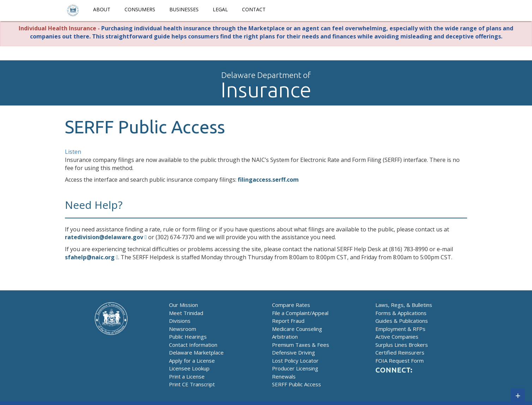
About (102, 9)
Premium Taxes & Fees (301, 345)
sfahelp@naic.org (90, 257)
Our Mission (183, 305)
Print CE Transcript (192, 384)
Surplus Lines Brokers (402, 345)
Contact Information (193, 345)
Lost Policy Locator (295, 361)
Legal (220, 9)
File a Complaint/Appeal (300, 313)
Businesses (184, 9)
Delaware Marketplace (196, 352)
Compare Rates (291, 305)
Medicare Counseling (297, 329)
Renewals (284, 376)
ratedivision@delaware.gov (104, 237)
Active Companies (397, 337)
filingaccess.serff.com (268, 180)
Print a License (187, 376)
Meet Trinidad (186, 313)
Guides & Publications (402, 321)
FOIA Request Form (400, 361)
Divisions (180, 321)
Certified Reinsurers (400, 352)
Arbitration (285, 337)
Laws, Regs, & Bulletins (404, 305)
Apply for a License (192, 361)
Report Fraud (288, 321)
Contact (254, 9)
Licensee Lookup (189, 368)
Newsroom (183, 329)
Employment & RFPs (400, 329)
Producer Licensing (295, 368)
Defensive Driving (294, 352)
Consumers (140, 9)
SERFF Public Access (297, 384)
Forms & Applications (401, 313)
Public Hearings (188, 337)
